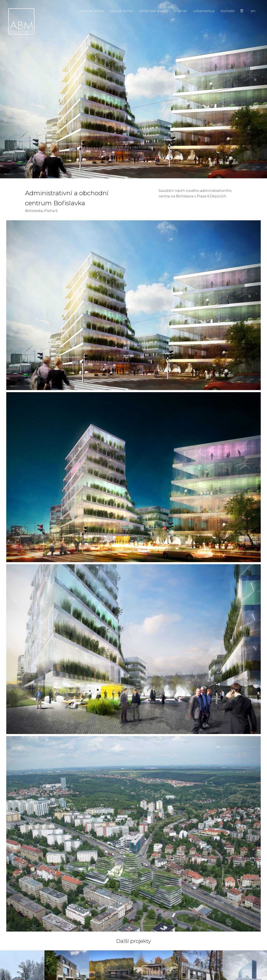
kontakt (228, 11)
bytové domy (121, 11)
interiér (181, 11)
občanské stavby (153, 11)
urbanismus (204, 11)
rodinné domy (91, 11)
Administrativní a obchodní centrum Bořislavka (134, 152)
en (253, 11)
